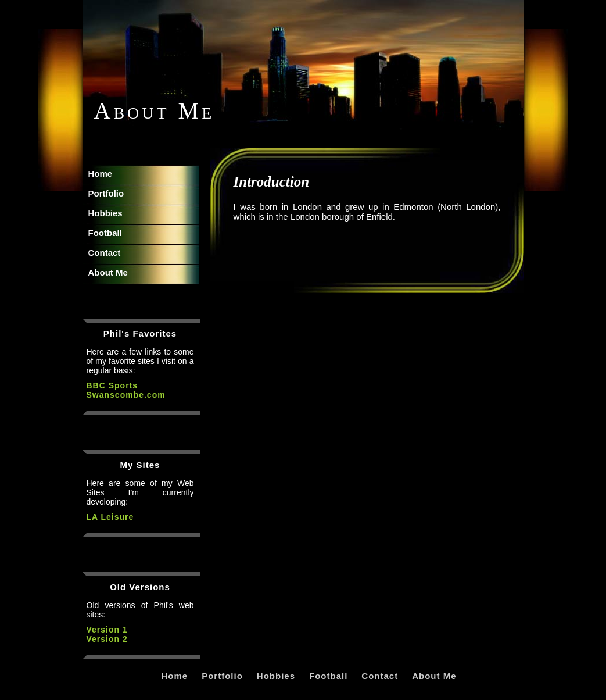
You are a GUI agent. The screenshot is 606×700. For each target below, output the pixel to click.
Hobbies (105, 213)
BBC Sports (112, 385)
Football (105, 233)
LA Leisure (110, 517)
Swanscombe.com (126, 395)
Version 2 (107, 639)
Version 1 (107, 630)
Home (101, 174)
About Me (108, 272)
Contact (105, 253)
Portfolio (106, 193)
